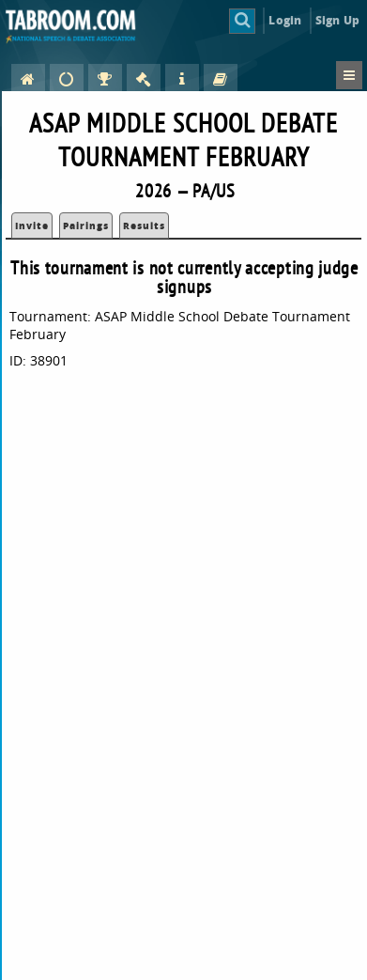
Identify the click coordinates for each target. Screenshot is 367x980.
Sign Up (337, 20)
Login (285, 20)
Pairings (86, 226)
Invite (32, 226)
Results (144, 226)
